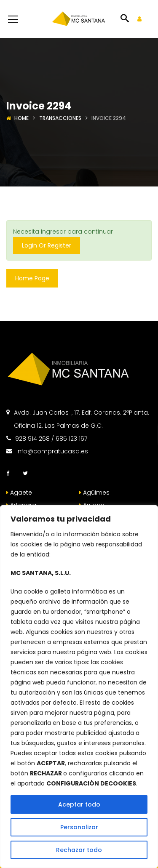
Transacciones (60, 118)
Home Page (32, 278)
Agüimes (94, 493)
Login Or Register (47, 245)
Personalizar (79, 827)
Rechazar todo (79, 850)
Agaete (19, 493)
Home (21, 118)
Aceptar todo (79, 804)
